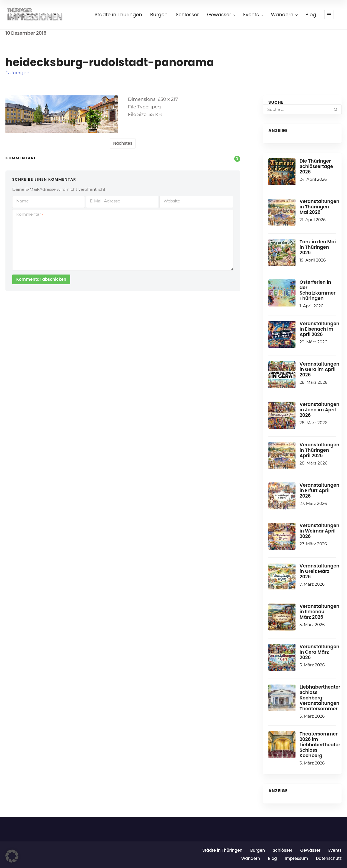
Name (23, 201)
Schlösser (187, 15)
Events (253, 15)
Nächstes (123, 143)
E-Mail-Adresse (105, 201)
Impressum (296, 858)
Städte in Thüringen (118, 15)
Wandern (284, 15)
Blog (311, 15)
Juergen (17, 73)
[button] (12, 856)
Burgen (159, 15)
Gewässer (221, 15)
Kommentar (30, 214)
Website (172, 201)
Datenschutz (329, 858)
